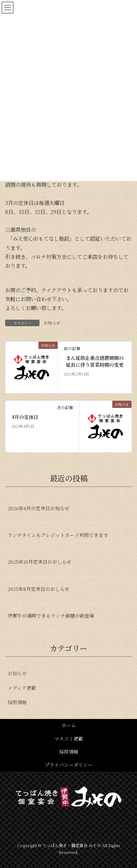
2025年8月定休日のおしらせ (38, 589)
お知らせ (52, 323)
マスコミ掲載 (69, 739)
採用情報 (17, 702)
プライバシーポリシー (69, 765)
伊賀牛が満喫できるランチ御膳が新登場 (51, 616)
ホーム (69, 725)
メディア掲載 (22, 688)
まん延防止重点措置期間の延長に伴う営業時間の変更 (95, 361)
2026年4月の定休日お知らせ (38, 508)
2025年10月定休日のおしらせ (39, 562)
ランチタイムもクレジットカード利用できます (58, 535)
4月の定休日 (25, 417)
